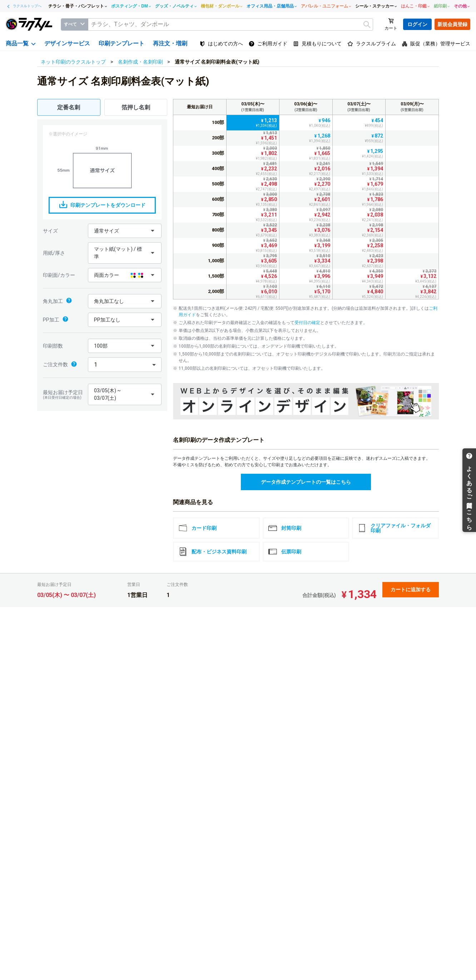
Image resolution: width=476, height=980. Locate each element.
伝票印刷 (285, 552)
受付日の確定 (307, 323)
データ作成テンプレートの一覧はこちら (306, 482)
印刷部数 (53, 346)
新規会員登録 (452, 24)
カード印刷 (198, 528)
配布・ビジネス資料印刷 (213, 552)
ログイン (417, 24)
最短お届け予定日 (64, 395)
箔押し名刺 (136, 107)
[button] (125, 231)
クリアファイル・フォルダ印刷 (394, 528)
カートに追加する (411, 590)
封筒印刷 (285, 528)
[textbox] (230, 24)
